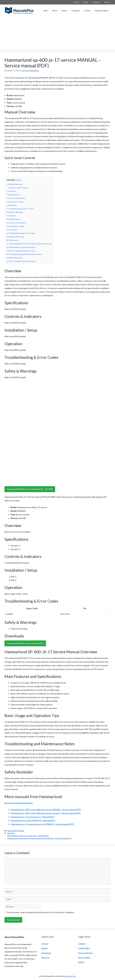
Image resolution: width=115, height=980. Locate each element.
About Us (107, 2)
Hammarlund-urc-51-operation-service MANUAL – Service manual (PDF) (42, 824)
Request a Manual (102, 11)
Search (55, 11)
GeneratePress (70, 976)
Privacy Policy (84, 958)
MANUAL (11, 833)
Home (45, 11)
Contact (76, 2)
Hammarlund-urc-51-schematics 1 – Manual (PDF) (32, 817)
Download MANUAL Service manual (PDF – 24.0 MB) (30, 489)
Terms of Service (85, 953)
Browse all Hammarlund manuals (19, 803)
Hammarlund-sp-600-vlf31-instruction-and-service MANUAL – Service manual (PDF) (39, 838)
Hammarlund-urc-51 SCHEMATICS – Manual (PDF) (33, 820)
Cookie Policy (84, 948)
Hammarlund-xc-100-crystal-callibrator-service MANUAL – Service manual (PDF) (46, 810)
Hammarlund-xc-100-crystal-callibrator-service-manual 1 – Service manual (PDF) (46, 813)
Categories (96, 2)
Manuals (21, 831)
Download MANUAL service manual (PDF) (25, 643)
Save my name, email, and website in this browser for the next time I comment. (41, 912)
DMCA (81, 962)
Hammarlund (12, 831)
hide (18, 180)
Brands (86, 2)
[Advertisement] (57, 34)
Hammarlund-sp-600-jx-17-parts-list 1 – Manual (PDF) (28, 836)
